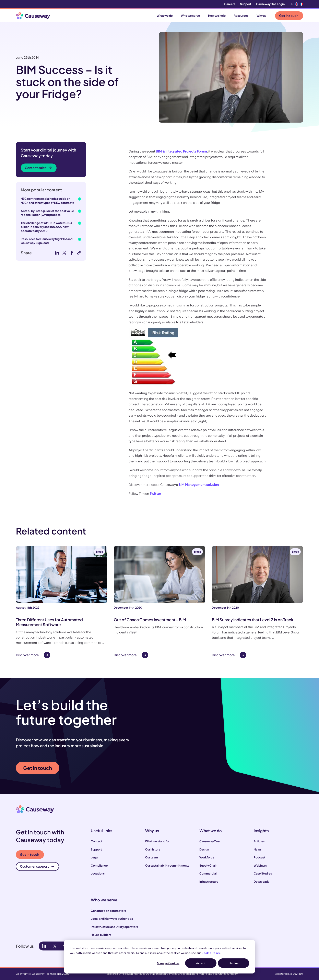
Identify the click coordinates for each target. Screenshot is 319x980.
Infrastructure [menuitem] (209, 881)
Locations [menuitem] (98, 873)
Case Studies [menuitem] (263, 873)
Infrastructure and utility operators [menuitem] (114, 927)
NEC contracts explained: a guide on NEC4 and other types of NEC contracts (47, 201)
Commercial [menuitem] (208, 873)
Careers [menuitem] (230, 4)
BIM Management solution (199, 485)
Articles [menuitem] (259, 841)
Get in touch (289, 16)
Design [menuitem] (204, 849)
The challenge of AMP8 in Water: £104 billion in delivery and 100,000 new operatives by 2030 (46, 227)
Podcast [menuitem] (259, 857)
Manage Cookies (168, 963)
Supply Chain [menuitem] (208, 865)
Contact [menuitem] (97, 841)
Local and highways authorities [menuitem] (112, 919)
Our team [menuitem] (151, 857)
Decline (234, 963)
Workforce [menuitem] (207, 857)
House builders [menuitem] (101, 935)
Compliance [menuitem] (99, 865)
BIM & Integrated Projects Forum (181, 151)
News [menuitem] (258, 849)
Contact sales (38, 168)
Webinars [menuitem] (260, 865)
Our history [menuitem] (153, 849)
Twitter (155, 493)
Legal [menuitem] (95, 857)
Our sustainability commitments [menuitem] (167, 865)
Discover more (27, 655)
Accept (201, 963)
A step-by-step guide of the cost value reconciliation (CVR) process (47, 213)
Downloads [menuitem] (261, 881)
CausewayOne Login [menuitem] (270, 4)
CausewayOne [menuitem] (210, 841)
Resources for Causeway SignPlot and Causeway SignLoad (47, 241)
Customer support (37, 866)
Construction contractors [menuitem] (108, 911)
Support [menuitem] (246, 4)
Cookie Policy (211, 953)
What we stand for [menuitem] (157, 841)
